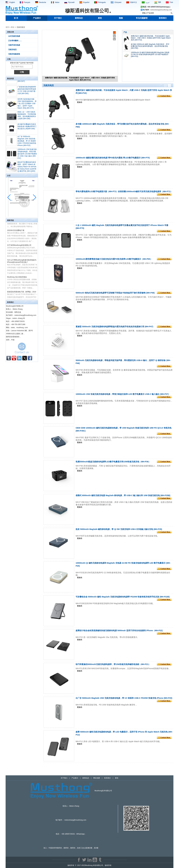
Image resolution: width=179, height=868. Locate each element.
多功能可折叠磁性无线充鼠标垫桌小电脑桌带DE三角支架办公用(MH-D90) (27, 128)
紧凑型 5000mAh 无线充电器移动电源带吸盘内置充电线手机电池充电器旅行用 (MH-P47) (114, 327)
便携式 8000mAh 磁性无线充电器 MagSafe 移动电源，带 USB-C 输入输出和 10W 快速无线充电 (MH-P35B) (123, 495)
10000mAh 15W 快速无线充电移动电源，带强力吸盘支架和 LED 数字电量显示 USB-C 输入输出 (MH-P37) (27, 155)
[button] (35, 197)
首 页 (16, 18)
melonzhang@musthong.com (161, 10)
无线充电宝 (12, 50)
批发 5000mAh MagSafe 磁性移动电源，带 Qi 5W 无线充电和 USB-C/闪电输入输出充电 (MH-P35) (119, 529)
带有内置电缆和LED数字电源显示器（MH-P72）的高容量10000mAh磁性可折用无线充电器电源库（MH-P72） (124, 191)
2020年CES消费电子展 (16, 232)
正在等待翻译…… (15, 41)
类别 (13, 27)
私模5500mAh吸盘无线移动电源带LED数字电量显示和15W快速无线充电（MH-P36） (113, 462)
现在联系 (22, 349)
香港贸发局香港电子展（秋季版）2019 (22, 293)
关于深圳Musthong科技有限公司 (19, 247)
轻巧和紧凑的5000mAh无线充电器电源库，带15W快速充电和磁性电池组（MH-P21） (113, 664)
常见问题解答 (142, 18)
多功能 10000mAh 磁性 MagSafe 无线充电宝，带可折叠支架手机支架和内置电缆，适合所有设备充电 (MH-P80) (150, 46)
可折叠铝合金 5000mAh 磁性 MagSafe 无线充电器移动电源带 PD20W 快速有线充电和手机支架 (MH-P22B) (123, 597)
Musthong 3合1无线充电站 (17, 279)
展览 (100, 18)
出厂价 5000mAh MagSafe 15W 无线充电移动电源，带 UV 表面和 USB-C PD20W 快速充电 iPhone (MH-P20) (27, 143)
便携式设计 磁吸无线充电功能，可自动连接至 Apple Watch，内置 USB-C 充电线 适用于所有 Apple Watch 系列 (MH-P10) (80, 79)
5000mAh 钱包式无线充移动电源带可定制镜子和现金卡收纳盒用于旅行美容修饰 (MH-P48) (115, 293)
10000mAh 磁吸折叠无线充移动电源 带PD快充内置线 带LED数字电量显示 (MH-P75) (113, 158)
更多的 (80, 102)
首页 (7, 27)
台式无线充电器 (14, 36)
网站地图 (97, 778)
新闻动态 (79, 18)
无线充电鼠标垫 (14, 54)
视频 (121, 18)
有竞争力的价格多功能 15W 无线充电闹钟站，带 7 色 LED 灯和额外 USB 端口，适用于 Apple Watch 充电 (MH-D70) (27, 105)
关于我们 (58, 18)
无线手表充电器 (14, 45)
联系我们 (163, 18)
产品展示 (37, 18)
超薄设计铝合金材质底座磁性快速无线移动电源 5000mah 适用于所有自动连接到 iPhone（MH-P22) (119, 630)
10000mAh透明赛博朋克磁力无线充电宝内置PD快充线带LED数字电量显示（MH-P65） (114, 259)
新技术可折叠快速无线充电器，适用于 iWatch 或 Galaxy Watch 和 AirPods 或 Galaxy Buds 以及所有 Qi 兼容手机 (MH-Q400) (27, 168)
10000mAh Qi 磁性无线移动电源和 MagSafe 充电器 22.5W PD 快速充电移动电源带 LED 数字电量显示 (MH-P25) (150, 54)
